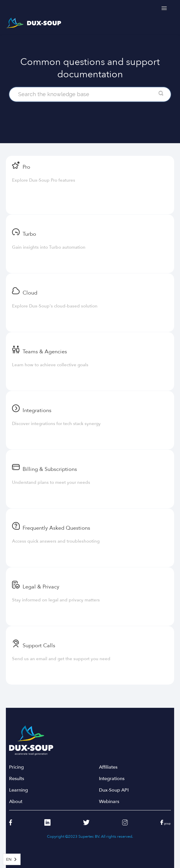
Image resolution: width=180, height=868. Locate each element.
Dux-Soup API (114, 790)
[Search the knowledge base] (90, 94)
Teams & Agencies (45, 352)
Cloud (30, 293)
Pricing (16, 767)
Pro (26, 167)
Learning (18, 790)
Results (17, 779)
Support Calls (39, 646)
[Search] (161, 93)
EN (9, 859)
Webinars (109, 802)
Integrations (37, 410)
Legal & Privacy (41, 587)
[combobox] (12, 859)
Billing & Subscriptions (50, 469)
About (16, 802)
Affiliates (108, 767)
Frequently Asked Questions (56, 528)
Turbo (29, 234)
